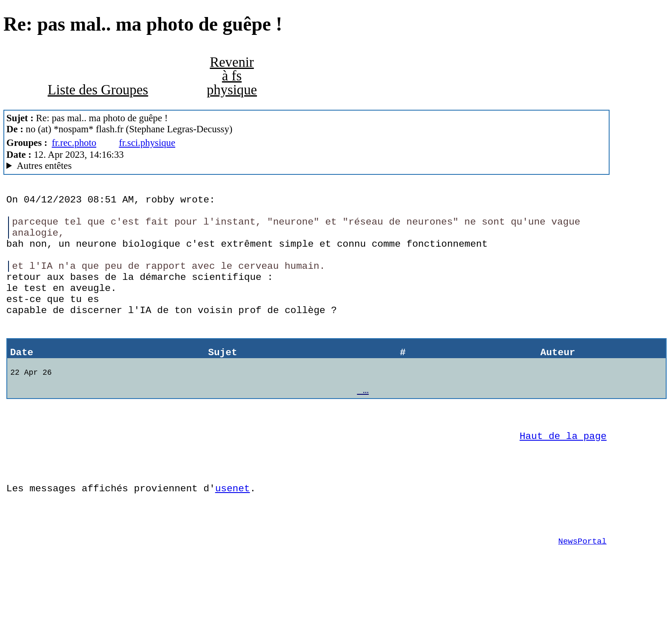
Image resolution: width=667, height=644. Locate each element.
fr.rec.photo (74, 143)
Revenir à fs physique (232, 76)
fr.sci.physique (147, 143)
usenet (233, 532)
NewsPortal (582, 592)
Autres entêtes (44, 166)
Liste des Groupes (98, 90)
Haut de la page (563, 474)
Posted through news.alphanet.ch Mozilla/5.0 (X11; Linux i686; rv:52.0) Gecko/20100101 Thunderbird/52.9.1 (306, 166)
